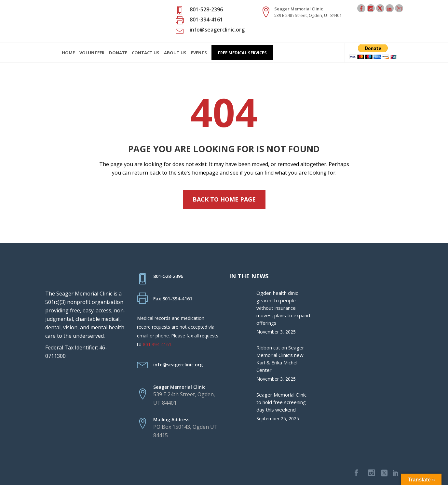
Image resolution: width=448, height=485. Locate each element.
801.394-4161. (158, 344)
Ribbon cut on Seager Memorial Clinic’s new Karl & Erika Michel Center (280, 359)
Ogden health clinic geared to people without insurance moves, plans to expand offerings (283, 308)
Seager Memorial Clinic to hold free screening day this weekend (281, 402)
